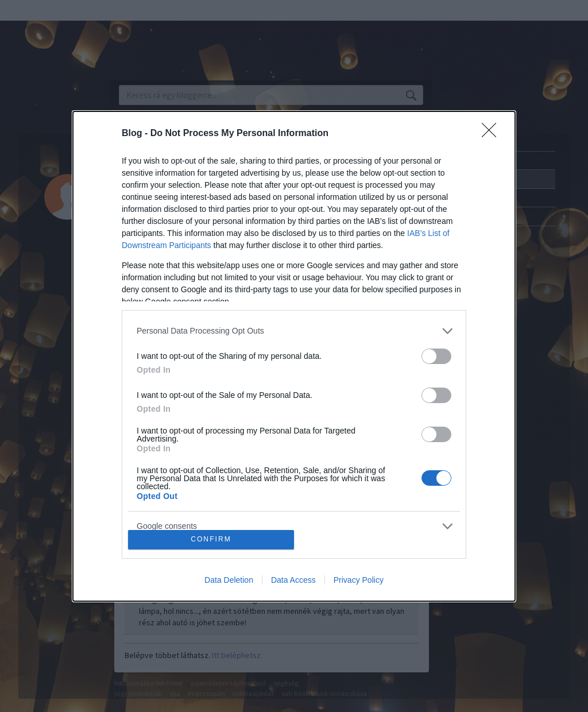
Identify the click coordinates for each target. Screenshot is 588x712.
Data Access (293, 580)
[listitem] (294, 331)
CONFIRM (211, 539)
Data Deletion (229, 580)
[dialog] (294, 356)
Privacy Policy (359, 580)
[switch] (436, 356)
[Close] (493, 134)
